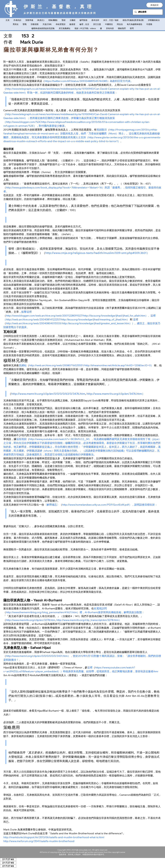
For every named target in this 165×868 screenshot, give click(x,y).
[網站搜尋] (148, 12)
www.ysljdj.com (85, 850)
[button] (154, 5)
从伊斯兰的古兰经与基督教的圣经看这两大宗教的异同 (60, 13)
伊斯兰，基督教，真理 (59, 6)
